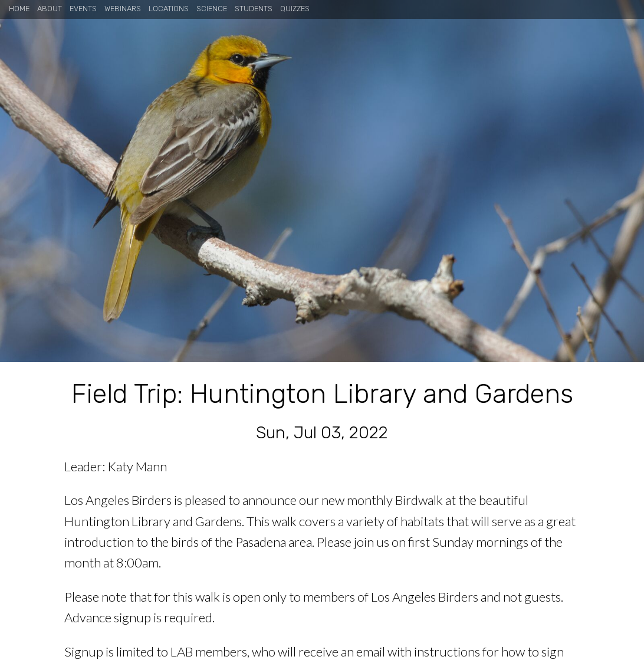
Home (19, 9)
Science (212, 9)
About (50, 9)
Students (254, 9)
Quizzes (295, 9)
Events (83, 9)
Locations (169, 9)
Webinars (123, 9)
